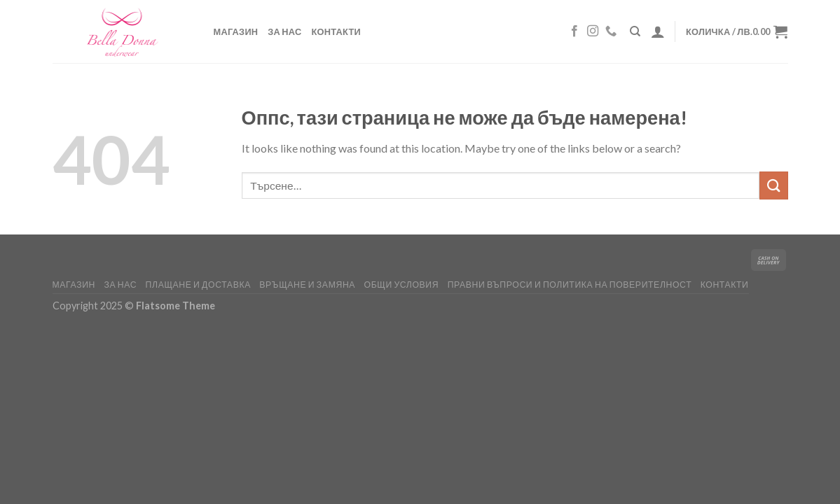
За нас (284, 31)
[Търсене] (635, 31)
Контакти (336, 31)
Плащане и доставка (198, 285)
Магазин (236, 31)
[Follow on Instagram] (593, 31)
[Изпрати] (773, 185)
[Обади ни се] (611, 31)
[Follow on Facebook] (574, 31)
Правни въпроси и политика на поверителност (570, 285)
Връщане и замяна (307, 285)
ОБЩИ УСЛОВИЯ (402, 285)
